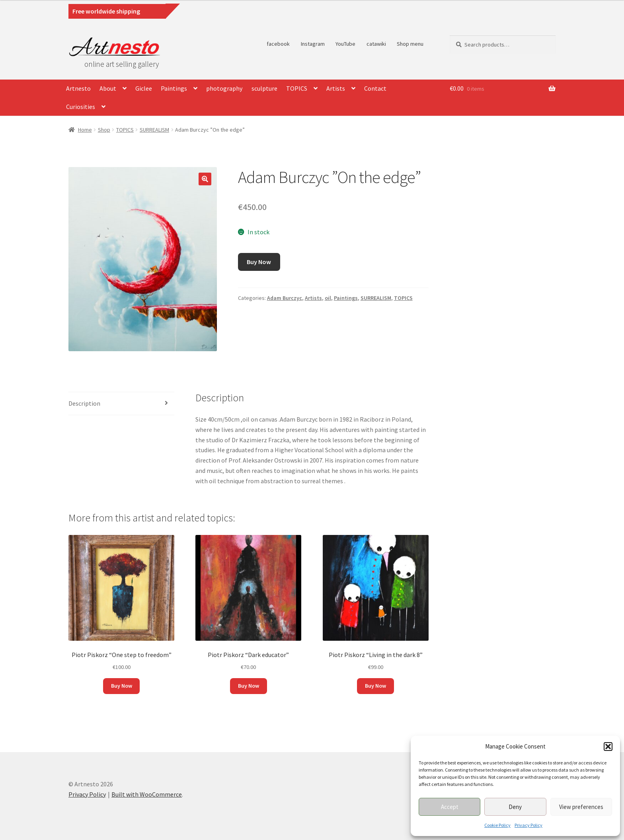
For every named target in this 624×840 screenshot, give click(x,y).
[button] (608, 747)
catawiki (376, 44)
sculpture (264, 88)
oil (328, 298)
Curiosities (81, 107)
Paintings (174, 88)
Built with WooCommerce (147, 794)
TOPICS (297, 88)
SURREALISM (154, 130)
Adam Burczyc (285, 298)
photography (224, 88)
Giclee (144, 88)
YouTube (345, 44)
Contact (375, 88)
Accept (450, 807)
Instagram (313, 44)
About (108, 88)
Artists (336, 88)
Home (85, 130)
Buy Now (259, 262)
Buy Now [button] (122, 686)
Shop (104, 130)
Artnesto (78, 88)
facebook (278, 44)
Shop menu (410, 44)
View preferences (581, 807)
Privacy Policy (528, 825)
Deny (515, 807)
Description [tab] (84, 403)
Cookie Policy (497, 825)
